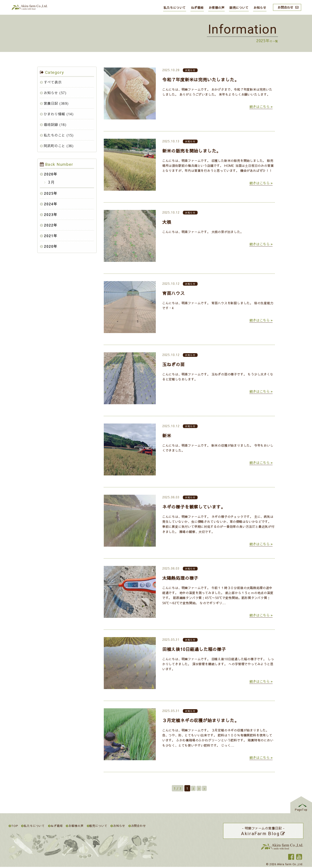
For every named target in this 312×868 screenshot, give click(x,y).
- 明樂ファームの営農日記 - (263, 831)
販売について (239, 8)
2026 (49, 174)
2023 (49, 214)
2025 (49, 193)
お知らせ (260, 8)
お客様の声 (217, 8)
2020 (49, 246)
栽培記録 (51, 124)
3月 (51, 182)
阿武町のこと (55, 146)
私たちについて (175, 8)
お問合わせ (285, 7)
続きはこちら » (261, 106)
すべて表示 (53, 82)
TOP (13, 826)
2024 (49, 204)
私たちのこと (55, 135)
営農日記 (51, 103)
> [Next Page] (206, 788)
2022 (49, 225)
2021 (49, 236)
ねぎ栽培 (197, 8)
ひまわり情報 (55, 114)
